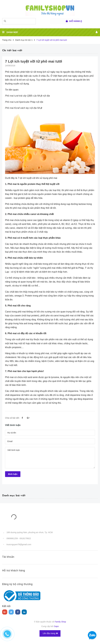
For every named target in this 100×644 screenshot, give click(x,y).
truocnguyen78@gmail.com (19, 544)
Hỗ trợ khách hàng (14, 570)
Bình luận (13, 474)
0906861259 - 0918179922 (19, 538)
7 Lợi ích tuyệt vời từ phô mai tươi (34, 61)
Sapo (56, 626)
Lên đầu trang (50, 633)
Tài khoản (8, 557)
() (75, 21)
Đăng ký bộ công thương (17, 584)
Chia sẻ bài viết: (12, 418)
